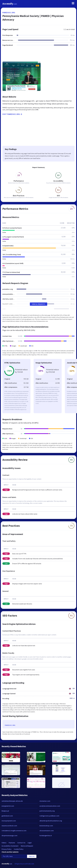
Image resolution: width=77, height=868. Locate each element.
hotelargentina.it (46, 835)
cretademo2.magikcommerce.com (14, 831)
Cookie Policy (19, 849)
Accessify (10, 4)
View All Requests (39, 304)
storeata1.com (45, 801)
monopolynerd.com (9, 821)
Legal (30, 843)
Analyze (32, 856)
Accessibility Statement (10, 846)
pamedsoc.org (9, 13)
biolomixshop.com (46, 826)
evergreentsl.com (8, 806)
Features (12, 843)
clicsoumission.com (47, 831)
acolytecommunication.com (50, 806)
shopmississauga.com (9, 835)
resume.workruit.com (9, 826)
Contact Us (21, 843)
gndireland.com (7, 816)
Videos (4, 843)
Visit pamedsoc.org (12, 114)
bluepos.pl (5, 811)
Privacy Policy (7, 849)
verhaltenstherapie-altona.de (12, 801)
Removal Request (27, 846)
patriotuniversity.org (47, 811)
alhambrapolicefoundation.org (51, 821)
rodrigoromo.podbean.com (49, 816)
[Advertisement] (38, 55)
